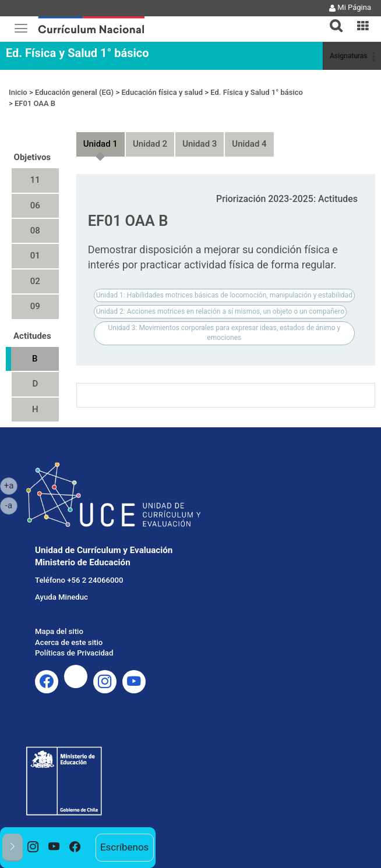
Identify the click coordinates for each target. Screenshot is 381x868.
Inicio (18, 92)
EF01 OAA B (35, 103)
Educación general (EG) (74, 92)
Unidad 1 (100, 144)
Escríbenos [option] (124, 847)
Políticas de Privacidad (74, 653)
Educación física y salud (162, 92)
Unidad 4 (249, 144)
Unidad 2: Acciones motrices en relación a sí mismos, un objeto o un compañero (220, 311)
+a (11, 485)
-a (11, 505)
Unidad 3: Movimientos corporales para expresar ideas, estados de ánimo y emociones (225, 333)
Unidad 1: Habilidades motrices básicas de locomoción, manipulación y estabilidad (224, 295)
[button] (331, 19)
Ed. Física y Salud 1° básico (77, 53)
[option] (33, 848)
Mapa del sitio (59, 631)
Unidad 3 (200, 144)
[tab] (331, 19)
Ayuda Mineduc (61, 597)
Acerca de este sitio (69, 642)
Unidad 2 (150, 144)
